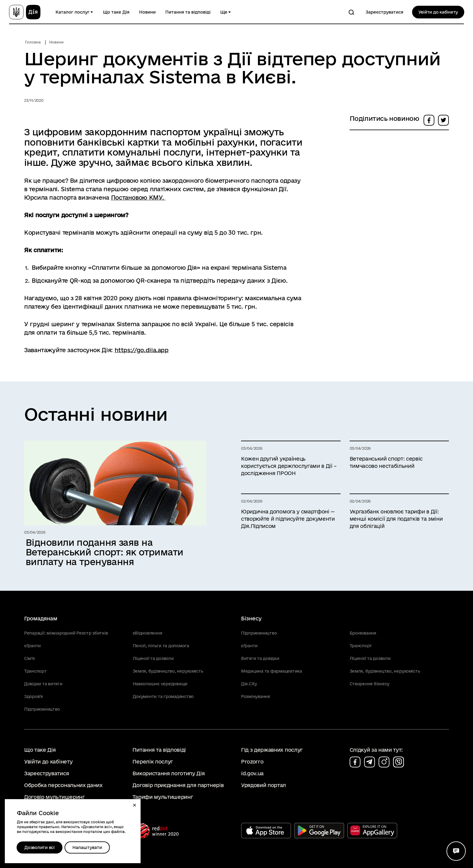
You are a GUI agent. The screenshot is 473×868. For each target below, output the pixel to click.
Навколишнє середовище (160, 684)
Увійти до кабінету (438, 12)
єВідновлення (148, 633)
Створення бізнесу (370, 684)
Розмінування (256, 696)
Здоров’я (33, 696)
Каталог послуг (73, 12)
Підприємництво (42, 709)
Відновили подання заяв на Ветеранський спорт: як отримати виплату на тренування (105, 552)
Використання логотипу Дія (168, 773)
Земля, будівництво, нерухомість (168, 671)
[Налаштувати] (87, 847)
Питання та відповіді (188, 12)
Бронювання (363, 633)
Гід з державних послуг (272, 750)
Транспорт (35, 671)
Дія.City (249, 684)
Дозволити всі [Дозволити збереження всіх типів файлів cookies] (40, 847)
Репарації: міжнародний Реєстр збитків (66, 633)
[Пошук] (351, 12)
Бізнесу (251, 618)
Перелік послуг (153, 762)
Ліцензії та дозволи (153, 658)
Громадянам (41, 618)
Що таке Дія (116, 12)
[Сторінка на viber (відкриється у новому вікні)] (398, 762)
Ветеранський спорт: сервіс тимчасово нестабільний (386, 462)
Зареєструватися (384, 12)
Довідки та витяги (43, 684)
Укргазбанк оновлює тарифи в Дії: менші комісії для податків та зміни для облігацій (396, 519)
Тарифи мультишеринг (163, 797)
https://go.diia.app (142, 350)
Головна (33, 42)
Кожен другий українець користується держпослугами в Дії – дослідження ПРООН (289, 466)
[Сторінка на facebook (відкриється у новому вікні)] (355, 762)
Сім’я (29, 658)
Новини (147, 12)
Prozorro (252, 762)
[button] (135, 805)
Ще (224, 12)
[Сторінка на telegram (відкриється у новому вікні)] (370, 762)
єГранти (32, 646)
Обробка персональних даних (63, 785)
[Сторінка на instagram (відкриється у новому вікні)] (384, 762)
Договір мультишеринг (55, 797)
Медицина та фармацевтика (271, 671)
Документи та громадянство (163, 696)
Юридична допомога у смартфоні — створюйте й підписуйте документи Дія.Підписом (288, 519)
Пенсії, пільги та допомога (161, 646)
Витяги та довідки (260, 658)
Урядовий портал (263, 785)
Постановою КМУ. (138, 198)
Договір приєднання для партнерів (178, 785)
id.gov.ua (252, 773)
